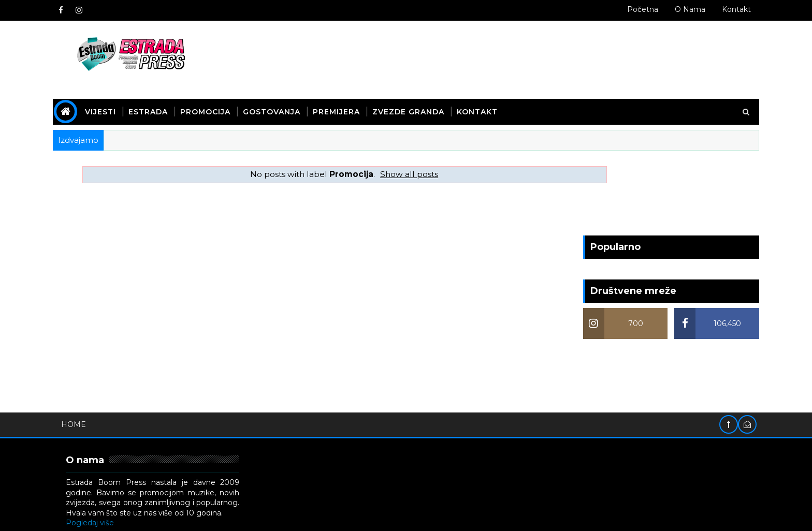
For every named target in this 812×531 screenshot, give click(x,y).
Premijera (387, 100)
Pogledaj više (140, 437)
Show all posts (374, 163)
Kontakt (686, 9)
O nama (640, 9)
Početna (592, 9)
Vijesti (151, 100)
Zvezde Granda (459, 100)
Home (124, 338)
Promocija (256, 100)
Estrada (198, 100)
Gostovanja (322, 100)
